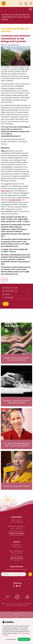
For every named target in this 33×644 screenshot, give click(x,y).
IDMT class (5, 191)
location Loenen (16, 558)
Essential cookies (11, 639)
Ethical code (17, 614)
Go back (4, 280)
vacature (5, 19)
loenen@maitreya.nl (16, 551)
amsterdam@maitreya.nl (16, 526)
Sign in (6, 304)
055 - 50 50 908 (17, 553)
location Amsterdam (17, 533)
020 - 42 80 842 (17, 528)
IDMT (11, 249)
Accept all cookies (24, 639)
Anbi (17, 617)
